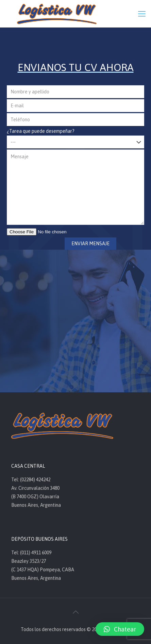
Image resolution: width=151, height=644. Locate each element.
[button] (120, 629)
